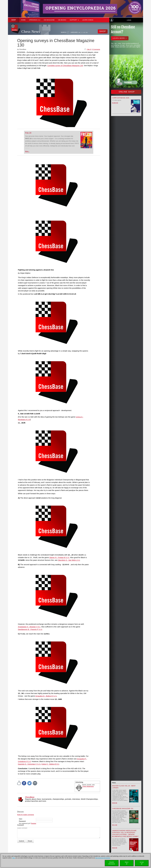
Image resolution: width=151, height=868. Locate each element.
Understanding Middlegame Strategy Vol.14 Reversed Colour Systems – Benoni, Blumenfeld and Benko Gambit (125, 833)
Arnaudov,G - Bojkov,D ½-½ (46, 696)
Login (129, 20)
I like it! (89, 49)
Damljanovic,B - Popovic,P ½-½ (30, 629)
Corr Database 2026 (121, 98)
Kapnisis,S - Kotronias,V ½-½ (29, 764)
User (20, 819)
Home (23, 20)
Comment (20, 825)
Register (34, 823)
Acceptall (142, 863)
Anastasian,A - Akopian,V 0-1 (29, 627)
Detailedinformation (112, 863)
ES (84, 32)
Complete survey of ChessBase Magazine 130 (65, 66)
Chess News (31, 32)
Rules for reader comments (26, 815)
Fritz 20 (28, 133)
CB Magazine (49, 20)
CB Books (62, 20)
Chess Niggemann (88, 786)
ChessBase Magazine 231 (123, 808)
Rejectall (127, 863)
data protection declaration (103, 858)
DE (79, 32)
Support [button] (74, 20)
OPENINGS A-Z (35, 20)
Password (22, 821)
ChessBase (30, 797)
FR (87, 32)
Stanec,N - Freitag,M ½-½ (59, 557)
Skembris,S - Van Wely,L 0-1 (69, 560)
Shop (14, 20)
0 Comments (96, 49)
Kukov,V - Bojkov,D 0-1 (50, 764)
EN (82, 32)
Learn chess (88, 20)
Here (14, 858)
